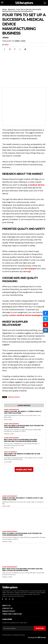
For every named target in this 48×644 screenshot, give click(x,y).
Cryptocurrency (11, 452)
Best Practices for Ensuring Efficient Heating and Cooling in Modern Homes (21, 440)
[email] (18, 628)
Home (4, 9)
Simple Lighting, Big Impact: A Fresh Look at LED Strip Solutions (23, 412)
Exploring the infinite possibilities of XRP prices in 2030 (22, 455)
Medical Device (14, 397)
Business (12, 9)
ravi (7, 45)
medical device (37, 185)
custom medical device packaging (26, 315)
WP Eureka (42, 637)
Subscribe (40, 628)
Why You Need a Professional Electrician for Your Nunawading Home (24, 426)
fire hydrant (30, 269)
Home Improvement (12, 410)
